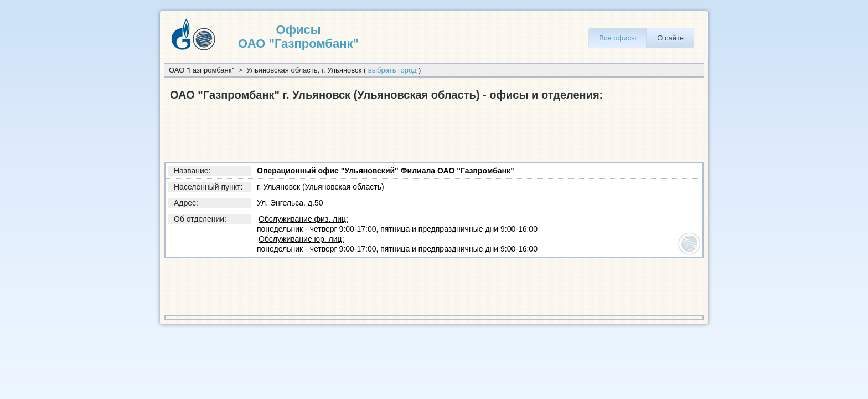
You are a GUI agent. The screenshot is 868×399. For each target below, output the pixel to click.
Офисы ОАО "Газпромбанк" (298, 37)
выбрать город (392, 70)
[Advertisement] (366, 129)
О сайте (670, 38)
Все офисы (618, 38)
